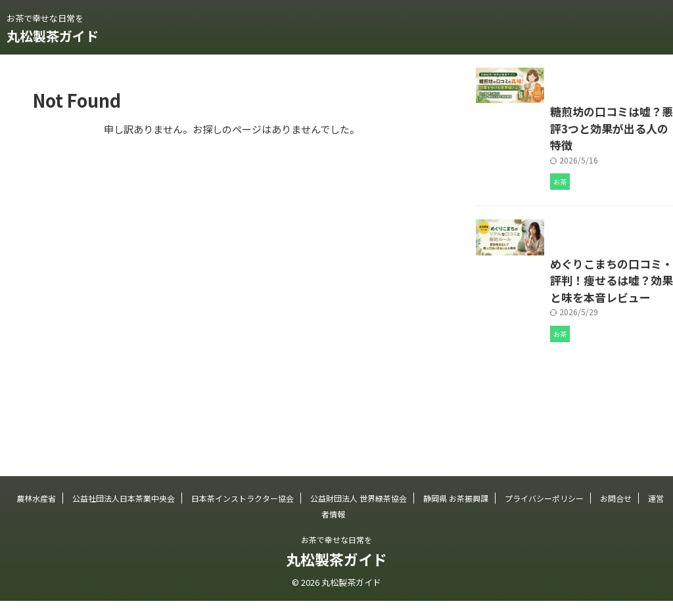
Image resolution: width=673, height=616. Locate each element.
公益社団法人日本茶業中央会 (124, 513)
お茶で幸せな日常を (336, 555)
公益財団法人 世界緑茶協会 (359, 513)
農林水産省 (36, 513)
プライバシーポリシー (544, 513)
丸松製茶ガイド (53, 36)
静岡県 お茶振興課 (456, 513)
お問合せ (616, 513)
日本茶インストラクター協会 (243, 513)
